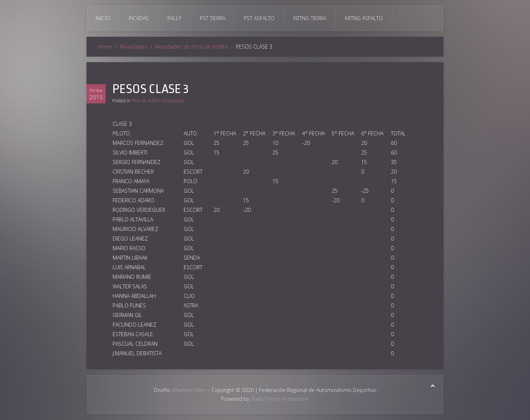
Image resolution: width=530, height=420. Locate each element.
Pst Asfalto (259, 18)
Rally (174, 18)
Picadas (139, 18)
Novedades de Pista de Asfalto (192, 47)
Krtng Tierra (310, 18)
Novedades (134, 47)
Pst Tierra (213, 18)
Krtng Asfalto (364, 18)
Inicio (103, 18)
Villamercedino (189, 390)
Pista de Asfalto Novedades (158, 101)
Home (105, 47)
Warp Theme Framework (280, 399)
